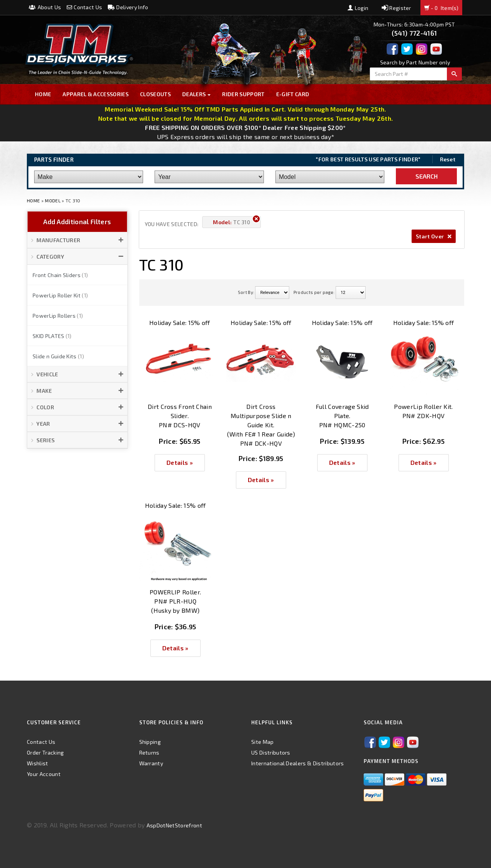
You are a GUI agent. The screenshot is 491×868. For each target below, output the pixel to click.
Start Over (434, 236)
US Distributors (271, 752)
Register (396, 8)
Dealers (197, 94)
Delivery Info (128, 7)
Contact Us (85, 7)
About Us (45, 7)
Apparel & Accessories (96, 94)
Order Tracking (45, 752)
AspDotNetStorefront (174, 825)
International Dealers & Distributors (298, 763)
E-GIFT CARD (293, 94)
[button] (77, 240)
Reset (448, 159)
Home (43, 94)
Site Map (263, 742)
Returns (149, 752)
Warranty (151, 763)
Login (358, 8)
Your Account (44, 774)
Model (53, 200)
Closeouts (155, 94)
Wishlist (38, 763)
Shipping (150, 742)
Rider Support (243, 94)
